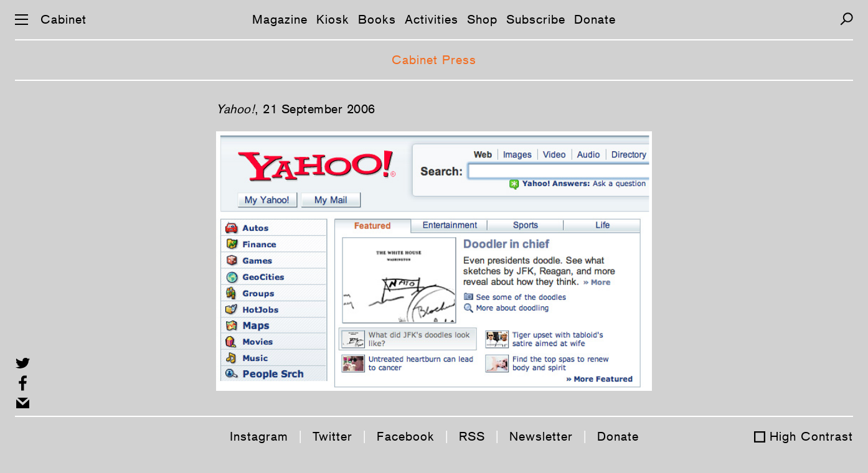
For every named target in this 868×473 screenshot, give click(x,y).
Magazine (280, 19)
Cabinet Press (434, 60)
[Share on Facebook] (23, 383)
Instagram (259, 436)
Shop (482, 19)
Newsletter (541, 436)
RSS (472, 436)
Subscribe (536, 19)
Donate (595, 19)
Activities (432, 19)
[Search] (847, 19)
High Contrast (811, 436)
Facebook (406, 436)
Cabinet (64, 19)
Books (377, 19)
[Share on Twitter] (23, 363)
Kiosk (333, 19)
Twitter (333, 436)
